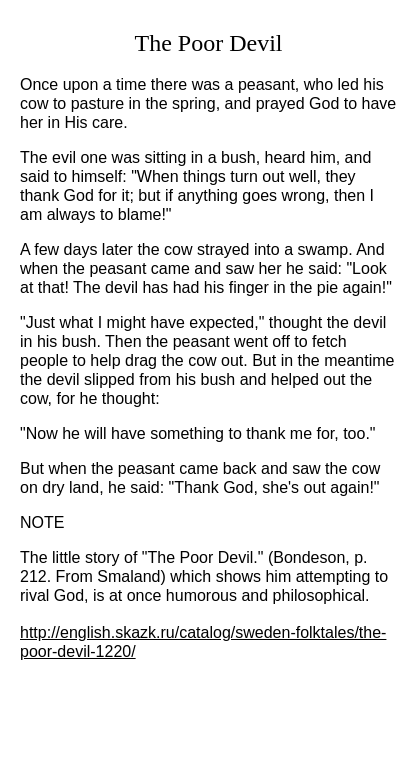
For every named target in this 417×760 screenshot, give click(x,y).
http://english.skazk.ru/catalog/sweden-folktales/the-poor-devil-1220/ (203, 642)
